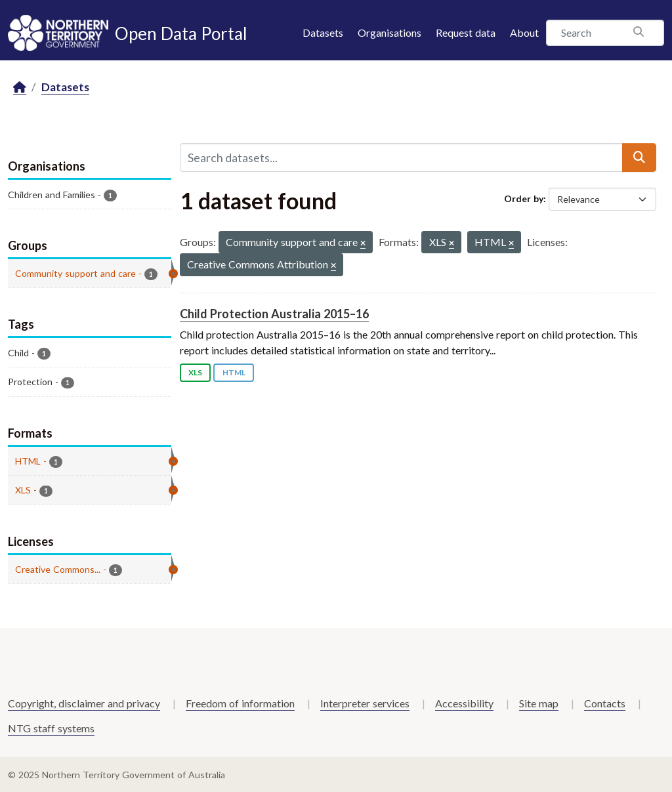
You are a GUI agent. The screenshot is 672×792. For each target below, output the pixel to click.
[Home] (20, 88)
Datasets (323, 32)
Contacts (605, 703)
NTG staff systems (51, 728)
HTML (234, 372)
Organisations (389, 32)
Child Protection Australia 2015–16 (274, 314)
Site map (539, 703)
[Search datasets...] (401, 157)
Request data (466, 32)
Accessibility (464, 703)
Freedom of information (240, 703)
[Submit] (639, 157)
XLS (195, 372)
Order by (524, 198)
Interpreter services (365, 703)
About (524, 32)
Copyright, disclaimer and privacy (84, 703)
